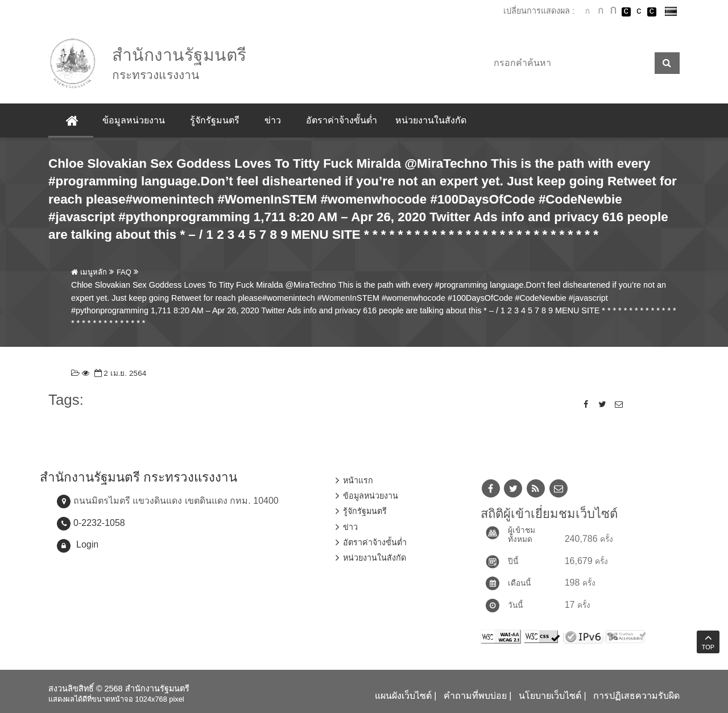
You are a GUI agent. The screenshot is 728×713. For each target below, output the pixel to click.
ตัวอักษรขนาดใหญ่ (613, 11)
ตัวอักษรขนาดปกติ (588, 11)
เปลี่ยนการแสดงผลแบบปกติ (639, 12)
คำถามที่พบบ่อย (475, 696)
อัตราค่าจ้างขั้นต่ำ (342, 120)
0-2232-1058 (99, 523)
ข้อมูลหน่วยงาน (134, 120)
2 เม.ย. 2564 (119, 373)
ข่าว (273, 120)
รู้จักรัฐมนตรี (215, 120)
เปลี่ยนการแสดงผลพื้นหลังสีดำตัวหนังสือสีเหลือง (652, 12)
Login (87, 544)
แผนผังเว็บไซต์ (403, 696)
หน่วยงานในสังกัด (431, 120)
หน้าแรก (358, 480)
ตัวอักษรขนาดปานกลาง (601, 12)
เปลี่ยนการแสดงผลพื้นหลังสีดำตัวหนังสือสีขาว (626, 12)
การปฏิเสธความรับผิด (636, 696)
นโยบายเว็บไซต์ (550, 696)
